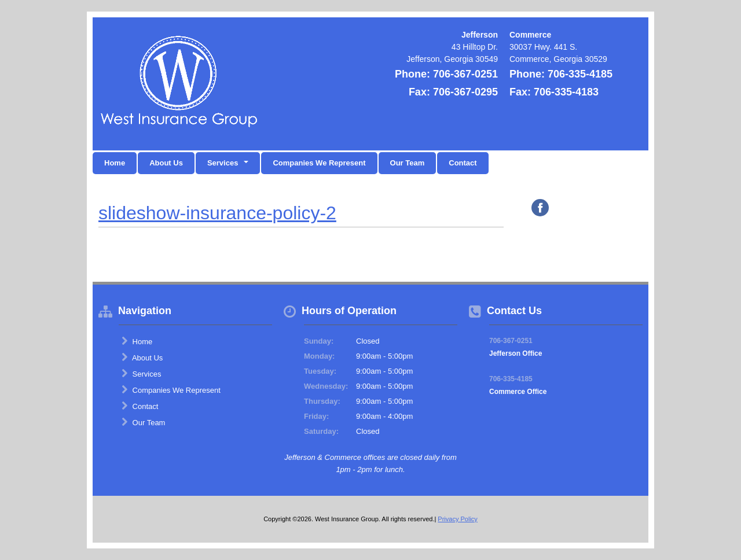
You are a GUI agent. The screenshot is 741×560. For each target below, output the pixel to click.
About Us (166, 163)
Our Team (408, 163)
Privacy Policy (457, 519)
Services (141, 374)
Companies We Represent (319, 163)
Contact (463, 163)
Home (115, 163)
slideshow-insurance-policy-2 (217, 213)
